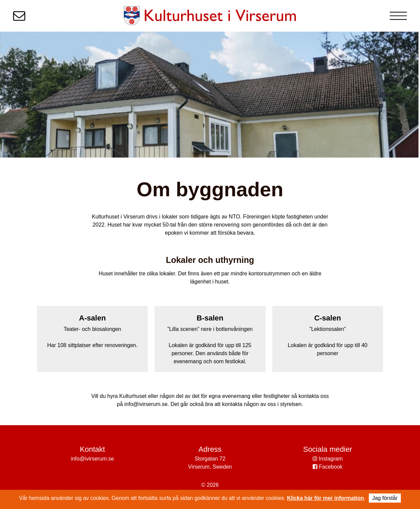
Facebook (328, 467)
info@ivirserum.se (92, 459)
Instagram (328, 459)
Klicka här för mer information (326, 498)
